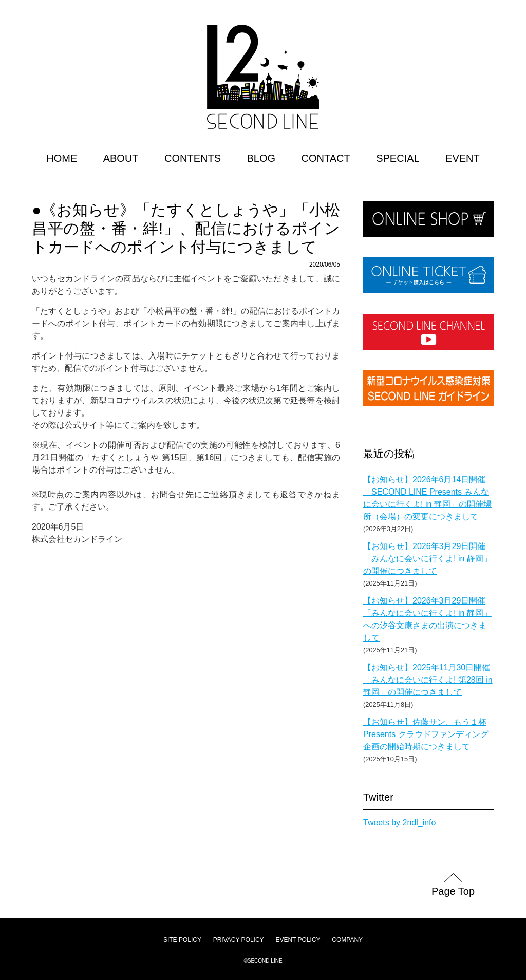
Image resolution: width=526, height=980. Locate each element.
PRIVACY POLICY (239, 940)
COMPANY (347, 940)
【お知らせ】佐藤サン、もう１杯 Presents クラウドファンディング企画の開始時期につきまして (426, 734)
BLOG (261, 158)
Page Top (453, 891)
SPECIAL (398, 158)
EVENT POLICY (298, 940)
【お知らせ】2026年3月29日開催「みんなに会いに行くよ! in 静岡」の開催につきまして (427, 559)
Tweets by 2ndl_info (399, 823)
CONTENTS (193, 158)
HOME (62, 158)
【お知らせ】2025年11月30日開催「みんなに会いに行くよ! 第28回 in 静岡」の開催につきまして (428, 680)
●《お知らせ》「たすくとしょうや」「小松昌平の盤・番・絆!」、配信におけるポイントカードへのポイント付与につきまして (186, 228)
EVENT (463, 158)
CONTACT (326, 158)
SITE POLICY (182, 940)
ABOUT (121, 158)
